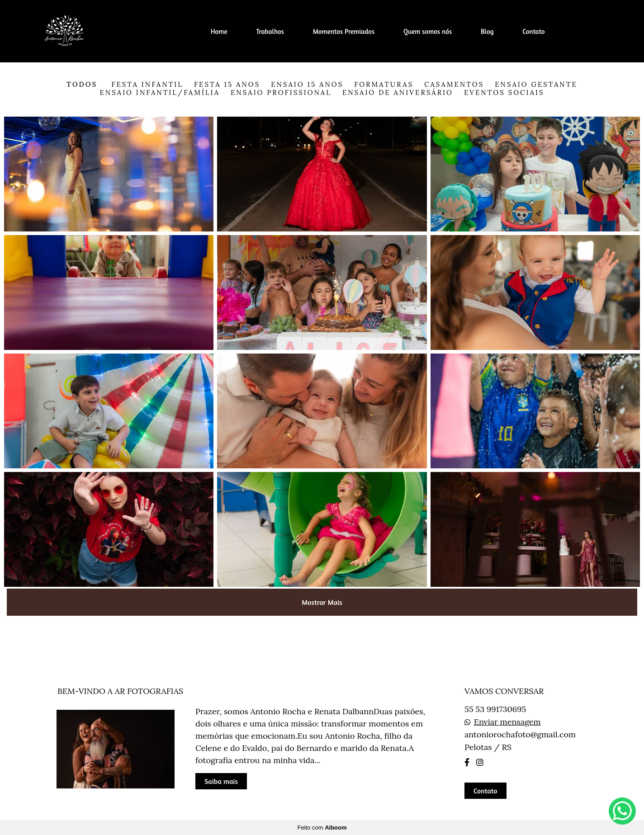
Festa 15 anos (227, 84)
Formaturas (384, 84)
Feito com (322, 828)
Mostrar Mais (322, 602)
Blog (487, 31)
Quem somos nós (428, 31)
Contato (533, 31)
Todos (82, 84)
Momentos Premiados (344, 31)
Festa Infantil (147, 84)
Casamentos (454, 84)
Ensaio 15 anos (307, 84)
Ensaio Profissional (281, 92)
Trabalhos (270, 31)
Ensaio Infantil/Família (160, 92)
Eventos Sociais (504, 92)
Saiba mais (221, 781)
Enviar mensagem (507, 722)
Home (219, 31)
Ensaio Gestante (536, 84)
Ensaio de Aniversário (398, 92)
